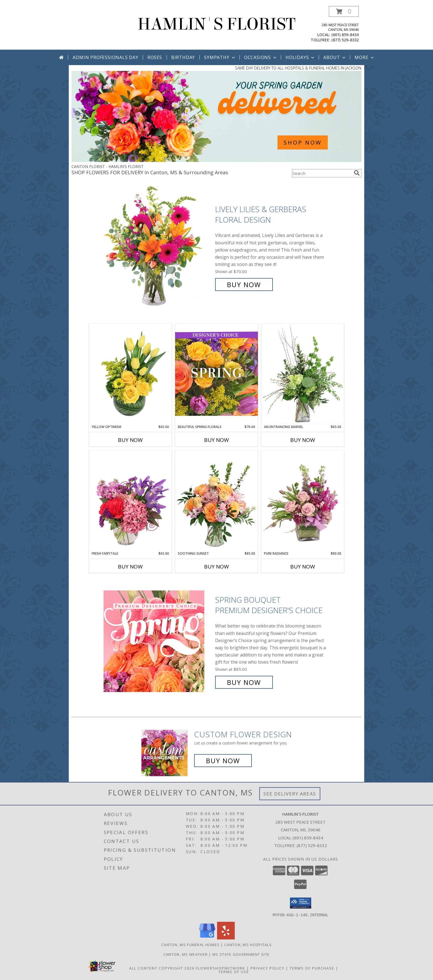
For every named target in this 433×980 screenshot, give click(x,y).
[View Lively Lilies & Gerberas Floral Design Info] (158, 247)
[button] (344, 11)
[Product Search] (322, 173)
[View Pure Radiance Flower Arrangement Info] (303, 501)
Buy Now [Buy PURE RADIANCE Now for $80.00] (303, 567)
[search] (357, 173)
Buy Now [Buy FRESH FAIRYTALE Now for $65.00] (130, 567)
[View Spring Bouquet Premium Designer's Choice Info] (158, 641)
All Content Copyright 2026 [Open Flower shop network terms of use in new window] (162, 968)
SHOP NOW (303, 142)
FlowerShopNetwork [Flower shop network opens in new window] (221, 968)
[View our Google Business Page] (207, 938)
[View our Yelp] (226, 938)
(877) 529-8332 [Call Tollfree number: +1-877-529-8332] (312, 845)
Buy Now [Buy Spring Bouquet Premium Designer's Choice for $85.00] (244, 682)
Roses (155, 57)
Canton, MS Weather (186, 954)
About (335, 57)
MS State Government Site (241, 954)
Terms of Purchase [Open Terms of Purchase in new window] (312, 968)
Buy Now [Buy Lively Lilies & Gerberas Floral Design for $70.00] (244, 285)
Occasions (261, 57)
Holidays (300, 57)
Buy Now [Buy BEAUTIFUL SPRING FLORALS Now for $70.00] (216, 440)
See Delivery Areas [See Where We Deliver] (290, 794)
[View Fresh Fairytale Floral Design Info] (130, 501)
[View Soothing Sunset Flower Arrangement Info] (216, 501)
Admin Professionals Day (105, 57)
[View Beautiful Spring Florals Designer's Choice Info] (216, 374)
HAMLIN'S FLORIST (216, 24)
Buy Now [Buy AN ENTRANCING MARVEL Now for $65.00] (303, 440)
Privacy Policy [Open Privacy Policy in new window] (267, 968)
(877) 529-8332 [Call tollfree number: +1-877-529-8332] (345, 40)
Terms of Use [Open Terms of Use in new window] (234, 971)
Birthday (183, 57)
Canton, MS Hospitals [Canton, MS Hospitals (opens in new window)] (248, 944)
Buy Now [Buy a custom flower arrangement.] (223, 761)
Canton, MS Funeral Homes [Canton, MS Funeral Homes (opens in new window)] (190, 944)
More (365, 57)
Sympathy (220, 57)
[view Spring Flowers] (216, 160)
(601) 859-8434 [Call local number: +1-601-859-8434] (345, 35)
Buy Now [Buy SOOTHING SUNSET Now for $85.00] (216, 567)
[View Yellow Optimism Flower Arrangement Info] (130, 374)
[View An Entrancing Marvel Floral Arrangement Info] (303, 374)
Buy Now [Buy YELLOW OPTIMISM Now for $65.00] (130, 440)
